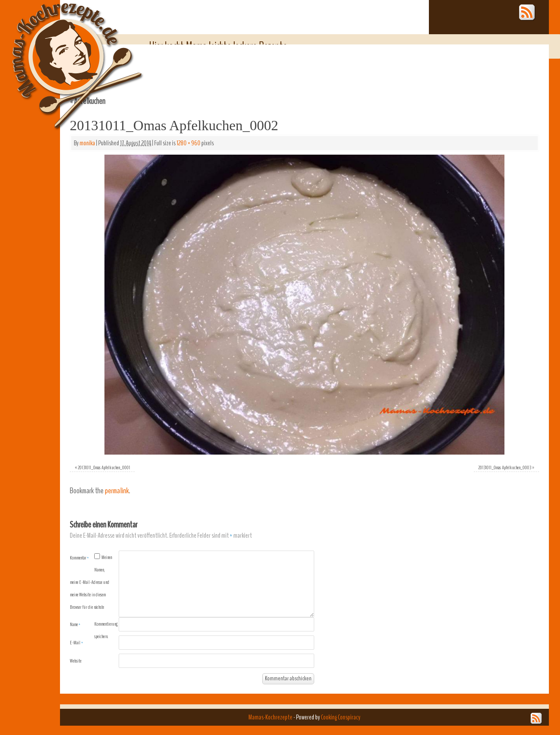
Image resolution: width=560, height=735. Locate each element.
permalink (117, 491)
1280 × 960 (188, 143)
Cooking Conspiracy (341, 717)
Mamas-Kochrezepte (64, 56)
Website (76, 661)
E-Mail (76, 643)
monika (87, 143)
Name (75, 624)
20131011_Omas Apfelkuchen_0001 (104, 467)
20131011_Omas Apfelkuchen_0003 (505, 467)
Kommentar (79, 558)
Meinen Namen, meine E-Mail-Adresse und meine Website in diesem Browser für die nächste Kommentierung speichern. (94, 597)
